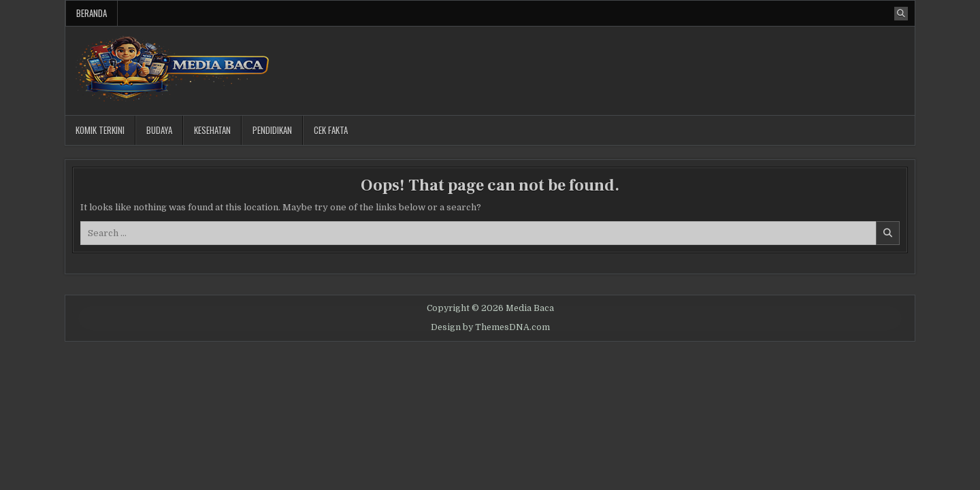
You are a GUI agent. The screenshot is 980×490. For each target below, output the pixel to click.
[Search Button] (901, 14)
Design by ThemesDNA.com (490, 327)
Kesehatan (212, 130)
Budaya (159, 130)
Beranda (92, 13)
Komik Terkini (100, 130)
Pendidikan (272, 130)
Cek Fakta (331, 130)
